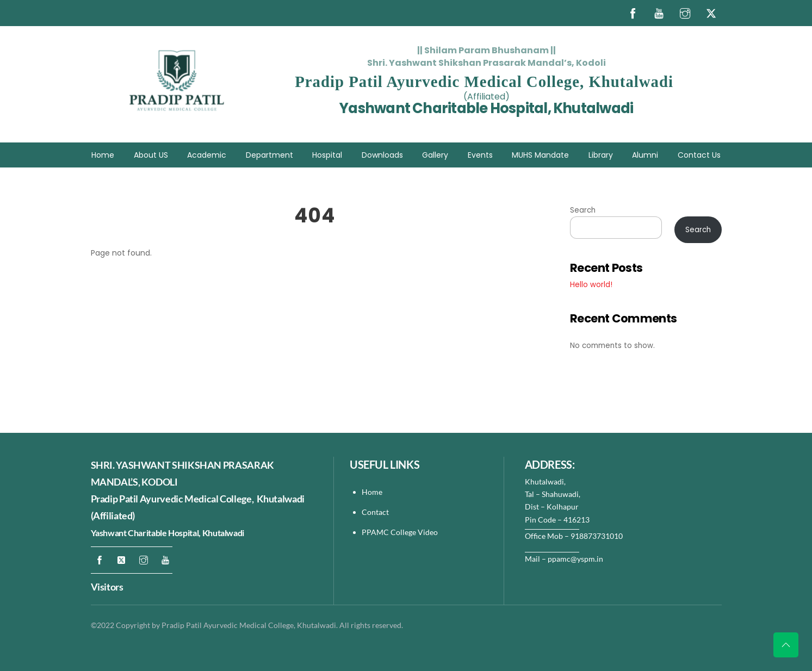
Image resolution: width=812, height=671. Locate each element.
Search (583, 210)
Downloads (382, 155)
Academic (207, 155)
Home (103, 155)
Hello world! (591, 285)
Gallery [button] (435, 155)
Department (269, 155)
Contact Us (699, 155)
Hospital (327, 155)
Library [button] (601, 155)
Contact (376, 512)
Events (480, 155)
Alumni (645, 155)
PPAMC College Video (400, 532)
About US (151, 155)
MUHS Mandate (540, 155)
